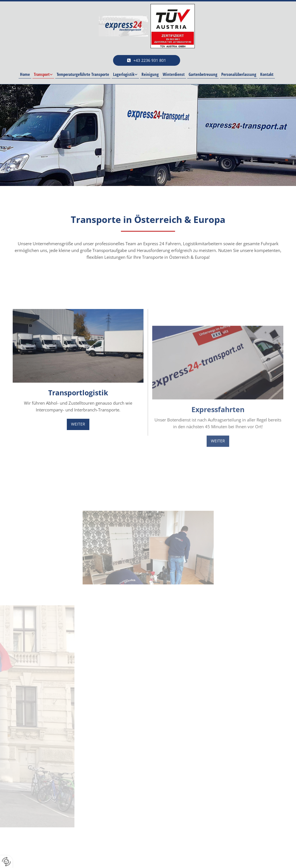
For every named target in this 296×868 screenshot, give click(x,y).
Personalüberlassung (239, 74)
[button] (147, 60)
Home (25, 74)
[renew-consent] (6, 862)
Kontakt (267, 74)
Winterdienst (174, 74)
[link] (43, 74)
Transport (42, 74)
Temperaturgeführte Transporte (83, 74)
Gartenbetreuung (203, 74)
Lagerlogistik (124, 74)
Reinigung (150, 74)
